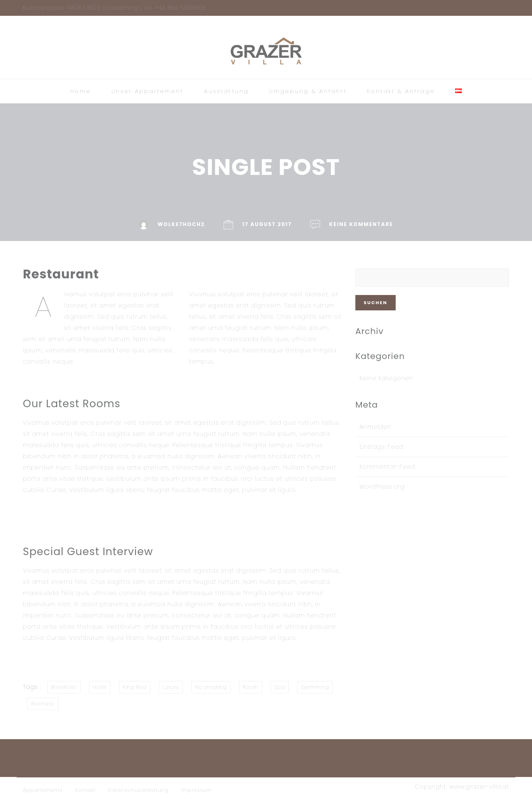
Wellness (43, 704)
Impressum (197, 790)
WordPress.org (382, 487)
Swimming (315, 687)
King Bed (134, 687)
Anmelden (376, 427)
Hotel (100, 687)
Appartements (43, 790)
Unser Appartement (148, 91)
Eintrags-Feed (382, 447)
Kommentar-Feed (387, 467)
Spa (280, 687)
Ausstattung (227, 91)
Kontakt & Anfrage (401, 91)
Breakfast (64, 687)
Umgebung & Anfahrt (308, 91)
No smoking (211, 687)
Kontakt (85, 790)
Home (81, 91)
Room (251, 687)
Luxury (171, 687)
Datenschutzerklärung (138, 790)
